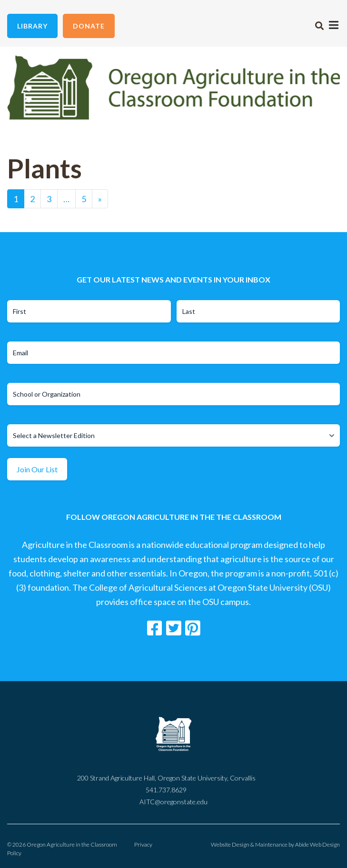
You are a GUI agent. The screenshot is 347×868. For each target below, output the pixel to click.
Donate (89, 26)
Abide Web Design (317, 844)
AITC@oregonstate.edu (173, 802)
